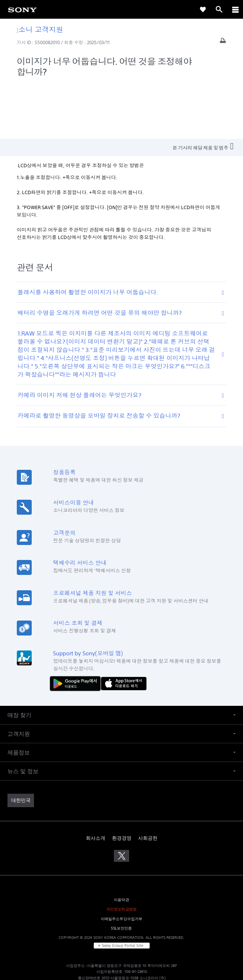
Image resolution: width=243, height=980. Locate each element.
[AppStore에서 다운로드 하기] (124, 627)
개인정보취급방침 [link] (121, 853)
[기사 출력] (223, 42)
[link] (22, 9)
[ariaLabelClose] (235, 9)
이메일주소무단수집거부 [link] (122, 863)
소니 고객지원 (40, 29)
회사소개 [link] (96, 782)
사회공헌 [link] (148, 782)
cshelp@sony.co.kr (165, 947)
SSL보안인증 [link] (121, 872)
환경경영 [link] (122, 782)
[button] (121, 659)
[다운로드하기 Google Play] (77, 627)
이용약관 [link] (121, 844)
